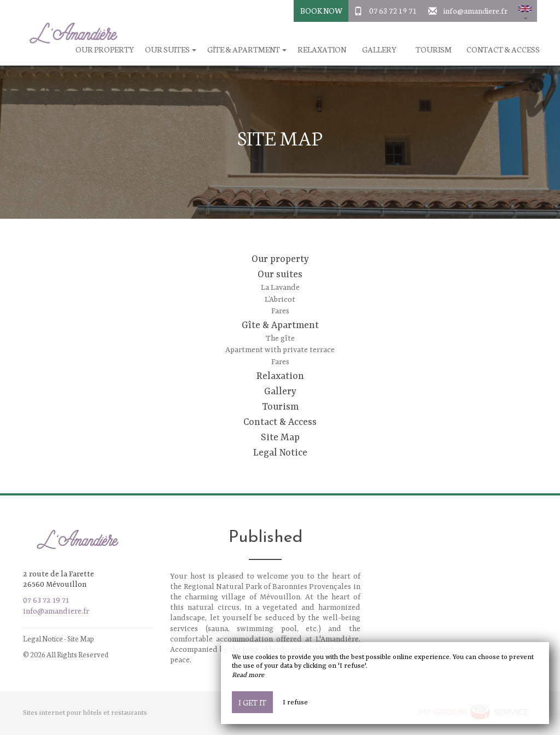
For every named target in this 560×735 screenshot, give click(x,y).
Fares (280, 311)
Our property (280, 259)
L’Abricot (280, 300)
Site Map (280, 437)
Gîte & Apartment (280, 325)
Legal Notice (280, 453)
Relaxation (322, 49)
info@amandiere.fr (476, 10)
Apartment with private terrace (280, 350)
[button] (525, 11)
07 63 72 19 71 (393, 10)
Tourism (434, 49)
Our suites (280, 275)
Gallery (379, 49)
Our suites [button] (171, 49)
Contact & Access (503, 49)
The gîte (280, 339)
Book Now (321, 10)
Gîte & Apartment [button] (247, 49)
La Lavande (280, 288)
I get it (252, 702)
